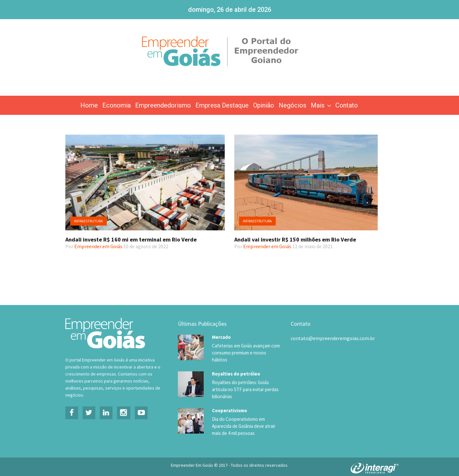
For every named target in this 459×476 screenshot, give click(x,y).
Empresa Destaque (222, 105)
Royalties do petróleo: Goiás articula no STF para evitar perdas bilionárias (244, 383)
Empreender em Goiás (98, 246)
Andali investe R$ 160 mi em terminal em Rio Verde (131, 239)
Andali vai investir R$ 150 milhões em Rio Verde (295, 239)
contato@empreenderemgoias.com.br (333, 338)
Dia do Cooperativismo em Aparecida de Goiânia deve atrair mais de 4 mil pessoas (243, 420)
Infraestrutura (88, 221)
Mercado (221, 337)
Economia (117, 105)
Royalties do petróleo (236, 368)
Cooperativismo (229, 404)
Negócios (292, 105)
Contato (347, 105)
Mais (322, 105)
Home (89, 105)
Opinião (264, 105)
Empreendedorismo (163, 105)
